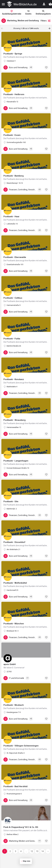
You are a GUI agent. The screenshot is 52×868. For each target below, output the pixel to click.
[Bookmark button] (46, 67)
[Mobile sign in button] (44, 4)
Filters (46, 21)
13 (37, 851)
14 (43, 851)
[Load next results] (50, 28)
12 (32, 851)
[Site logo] (22, 4)
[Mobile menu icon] (3, 4)
